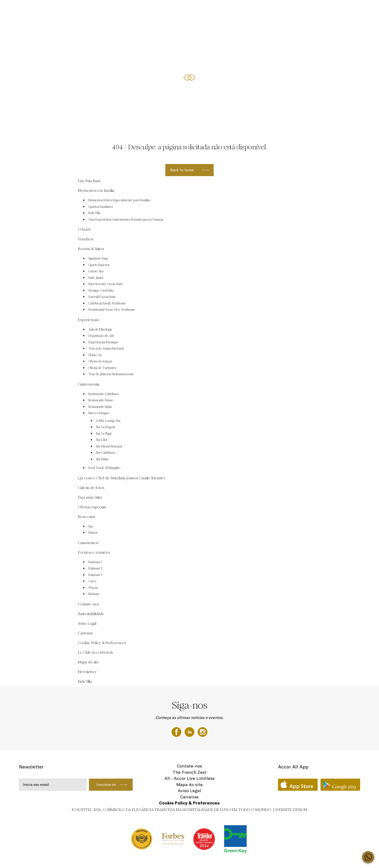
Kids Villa (94, 213)
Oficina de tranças (100, 361)
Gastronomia (89, 384)
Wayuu (93, 588)
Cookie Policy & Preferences (102, 643)
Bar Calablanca (106, 453)
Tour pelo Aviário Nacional (106, 349)
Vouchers (170, 9)
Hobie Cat (95, 355)
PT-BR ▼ (348, 9)
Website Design (291, 810)
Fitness (93, 533)
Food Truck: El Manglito (104, 468)
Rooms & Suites (323, 9)
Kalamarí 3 (95, 575)
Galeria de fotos (91, 488)
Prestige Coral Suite (101, 291)
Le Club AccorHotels (95, 652)
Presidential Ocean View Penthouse (112, 310)
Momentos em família (233, 9)
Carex (92, 581)
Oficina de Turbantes (102, 368)
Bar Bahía (102, 459)
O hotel (84, 229)
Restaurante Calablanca (104, 394)
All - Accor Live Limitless (189, 778)
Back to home (182, 170)
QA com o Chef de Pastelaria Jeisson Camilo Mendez (121, 478)
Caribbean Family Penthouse (107, 303)
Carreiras (85, 633)
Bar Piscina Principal (109, 446)
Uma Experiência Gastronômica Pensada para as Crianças (126, 220)
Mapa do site (88, 662)
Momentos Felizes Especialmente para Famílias (119, 200)
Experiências (264, 9)
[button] (370, 121)
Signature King (98, 258)
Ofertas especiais (292, 9)
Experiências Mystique (103, 342)
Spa (91, 526)
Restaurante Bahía (100, 407)
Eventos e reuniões (197, 9)
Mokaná (94, 594)
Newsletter (87, 672)
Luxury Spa (96, 271)
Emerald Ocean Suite (102, 297)
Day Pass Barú (146, 9)
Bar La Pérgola (106, 427)
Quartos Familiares (101, 207)
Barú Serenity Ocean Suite (106, 284)
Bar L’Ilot (102, 440)
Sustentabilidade (91, 614)
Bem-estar (87, 517)
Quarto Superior (99, 265)
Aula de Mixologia (100, 330)
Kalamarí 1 (95, 562)
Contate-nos (88, 604)
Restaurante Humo (101, 400)
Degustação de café (101, 336)
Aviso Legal (87, 623)
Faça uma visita (90, 497)
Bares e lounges (99, 413)
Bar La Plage (104, 434)
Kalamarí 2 (95, 568)
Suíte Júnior (96, 278)
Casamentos (88, 543)
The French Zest (189, 772)
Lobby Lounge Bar (108, 421)
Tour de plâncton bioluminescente (111, 374)
